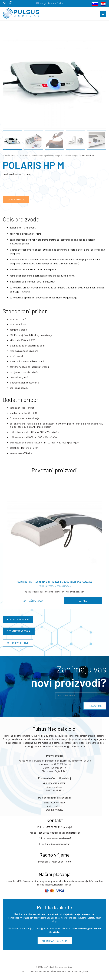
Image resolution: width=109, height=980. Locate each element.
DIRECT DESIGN (28, 971)
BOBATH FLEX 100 (18, 619)
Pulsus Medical (9, 156)
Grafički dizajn (59, 971)
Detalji (83, 601)
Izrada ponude (16, 199)
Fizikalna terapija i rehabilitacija (46, 156)
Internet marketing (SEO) (77, 971)
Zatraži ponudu (33, 601)
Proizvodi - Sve (18, 643)
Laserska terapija (71, 156)
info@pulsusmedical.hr (52, 3)
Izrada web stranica (44, 971)
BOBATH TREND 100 (19, 631)
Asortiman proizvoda (55, 941)
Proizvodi (24, 156)
